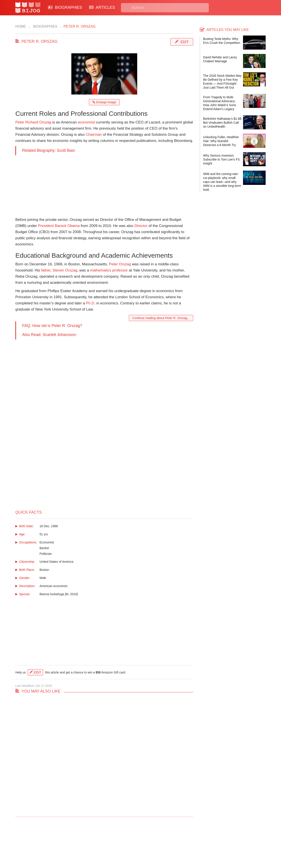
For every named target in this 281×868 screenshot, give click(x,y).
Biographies (45, 26)
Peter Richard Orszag (33, 122)
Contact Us (90, 840)
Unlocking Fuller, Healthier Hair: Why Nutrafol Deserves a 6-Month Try (221, 141)
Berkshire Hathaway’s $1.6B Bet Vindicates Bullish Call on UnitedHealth (222, 123)
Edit (185, 42)
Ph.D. (91, 303)
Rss (183, 840)
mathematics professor (109, 270)
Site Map (121, 846)
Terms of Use (157, 846)
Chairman (94, 135)
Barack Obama (67, 226)
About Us (88, 846)
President (46, 226)
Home (21, 26)
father (46, 270)
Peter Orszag (120, 264)
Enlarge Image (104, 102)
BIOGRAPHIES (65, 7)
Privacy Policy (158, 840)
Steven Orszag (65, 270)
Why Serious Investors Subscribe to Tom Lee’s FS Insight (221, 159)
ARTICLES (102, 7)
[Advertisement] (104, 186)
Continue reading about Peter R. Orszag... (161, 318)
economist (86, 122)
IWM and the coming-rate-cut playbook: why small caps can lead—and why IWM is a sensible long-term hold (222, 182)
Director (141, 226)
